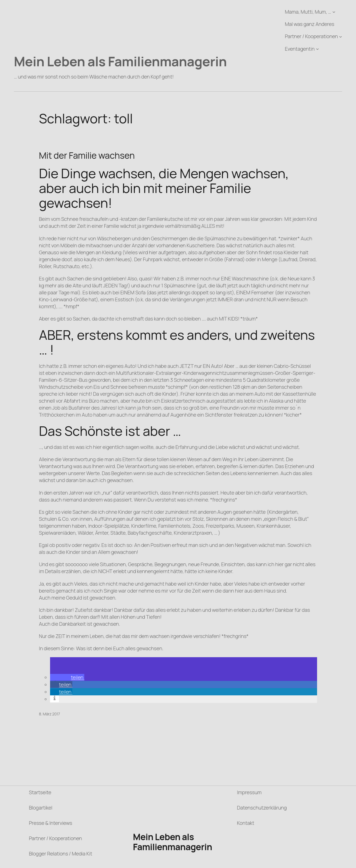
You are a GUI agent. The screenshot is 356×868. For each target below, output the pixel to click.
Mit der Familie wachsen (87, 156)
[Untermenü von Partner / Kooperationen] (341, 37)
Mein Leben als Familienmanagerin (120, 61)
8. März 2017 (50, 714)
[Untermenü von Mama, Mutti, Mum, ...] (334, 12)
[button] (67, 677)
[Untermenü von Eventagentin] (317, 49)
